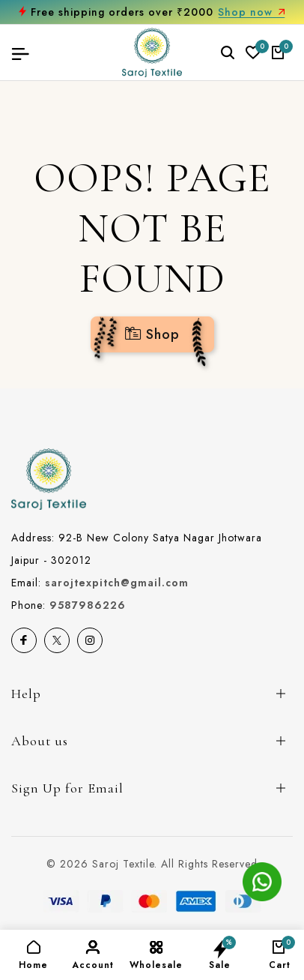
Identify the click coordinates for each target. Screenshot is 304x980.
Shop (152, 334)
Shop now (252, 12)
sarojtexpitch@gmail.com (117, 583)
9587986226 (88, 605)
